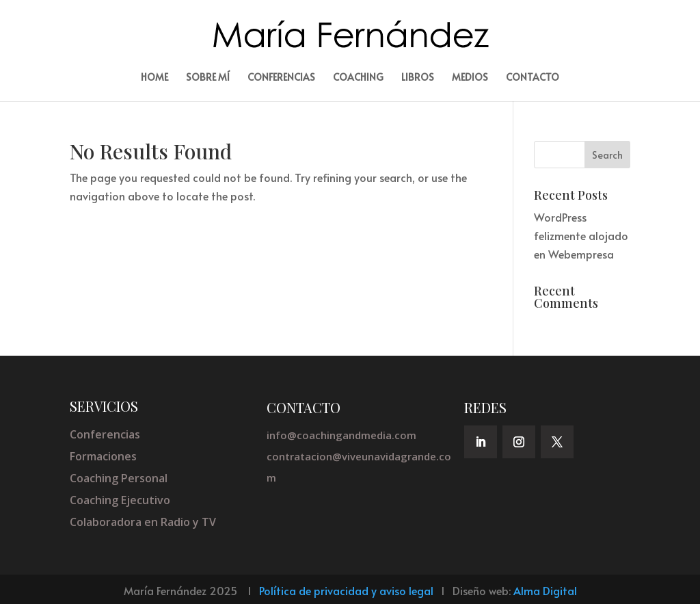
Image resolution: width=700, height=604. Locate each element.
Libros (418, 78)
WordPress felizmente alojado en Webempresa (581, 235)
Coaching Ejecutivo (120, 500)
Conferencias (281, 78)
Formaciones (103, 456)
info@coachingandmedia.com (341, 435)
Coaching (358, 78)
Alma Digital (545, 590)
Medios (470, 78)
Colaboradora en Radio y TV (143, 522)
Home (154, 78)
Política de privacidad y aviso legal (346, 590)
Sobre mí (208, 78)
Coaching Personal (119, 478)
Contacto (533, 78)
